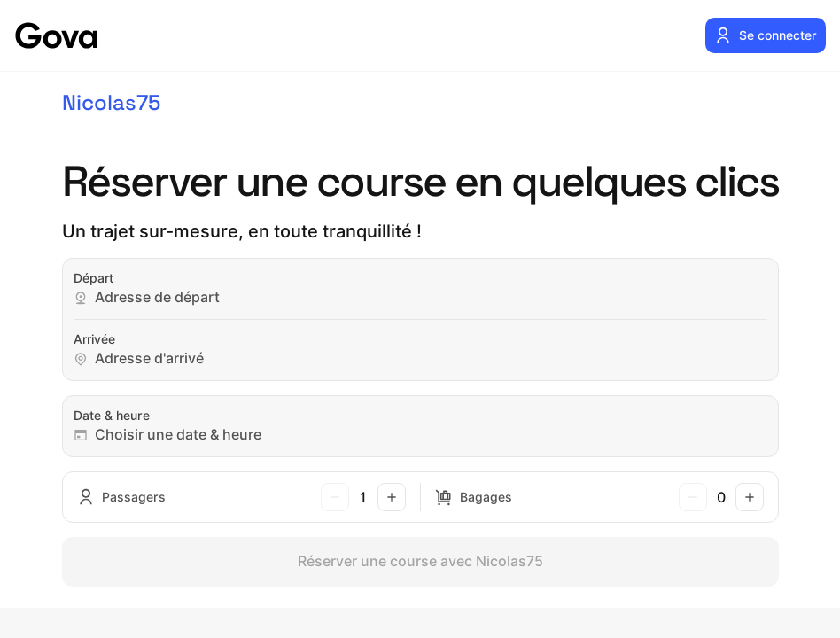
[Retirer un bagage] (693, 497)
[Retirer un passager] (335, 497)
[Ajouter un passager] (392, 497)
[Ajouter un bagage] (750, 497)
